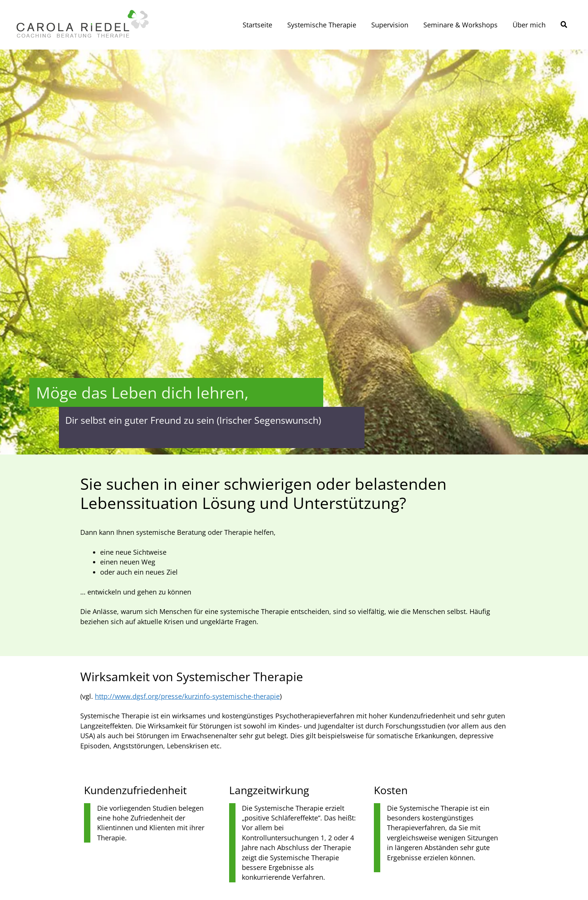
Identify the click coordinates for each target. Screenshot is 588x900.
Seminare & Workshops (460, 25)
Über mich (529, 25)
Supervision (390, 25)
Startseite (257, 25)
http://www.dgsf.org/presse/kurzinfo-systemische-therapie (187, 696)
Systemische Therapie (322, 25)
